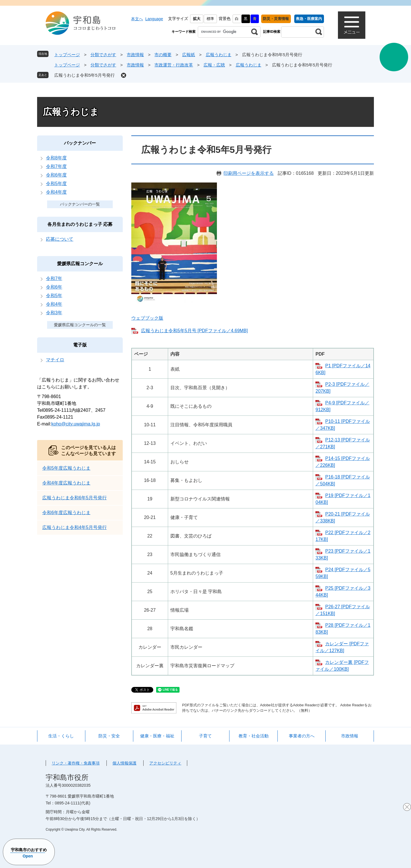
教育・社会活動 (254, 736)
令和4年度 (56, 192)
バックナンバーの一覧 (80, 204)
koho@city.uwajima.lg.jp (76, 424)
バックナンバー (80, 143)
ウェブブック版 (147, 318)
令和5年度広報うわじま (66, 468)
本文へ (137, 19)
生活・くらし (61, 736)
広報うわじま (219, 55)
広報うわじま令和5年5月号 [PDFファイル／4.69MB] (194, 331)
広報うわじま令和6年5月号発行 (74, 498)
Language (154, 19)
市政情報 (135, 55)
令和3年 (54, 313)
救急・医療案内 (309, 19)
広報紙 (189, 55)
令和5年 (54, 296)
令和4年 (54, 304)
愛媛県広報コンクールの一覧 (80, 325)
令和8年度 (56, 158)
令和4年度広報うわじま (66, 483)
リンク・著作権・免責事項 (76, 763)
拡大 (197, 19)
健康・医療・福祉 (157, 736)
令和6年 (54, 287)
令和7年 (54, 278)
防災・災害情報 (276, 19)
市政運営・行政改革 (174, 65)
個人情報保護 (124, 763)
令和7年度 (56, 166)
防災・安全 (109, 736)
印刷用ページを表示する (249, 173)
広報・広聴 (214, 65)
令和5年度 (56, 183)
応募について (60, 239)
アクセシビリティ (165, 763)
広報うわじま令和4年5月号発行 (74, 527)
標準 (210, 19)
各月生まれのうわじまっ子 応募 (80, 224)
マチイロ (55, 360)
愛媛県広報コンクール (80, 264)
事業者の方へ (302, 736)
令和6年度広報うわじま (66, 513)
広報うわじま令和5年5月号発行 (84, 75)
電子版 (80, 345)
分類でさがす (103, 55)
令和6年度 (56, 175)
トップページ (67, 55)
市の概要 (163, 55)
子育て (205, 736)
